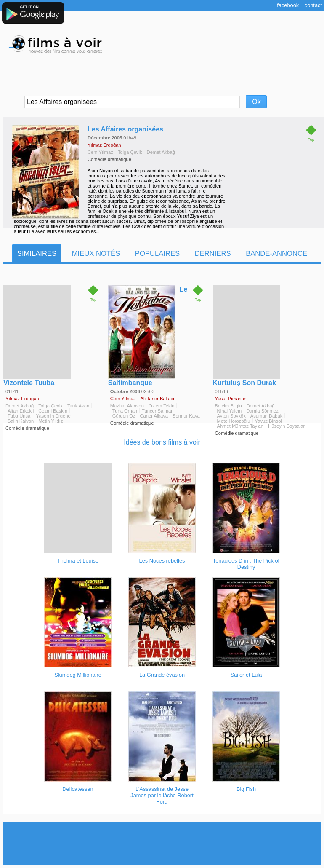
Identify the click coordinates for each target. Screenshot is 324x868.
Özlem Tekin (161, 406)
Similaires (37, 253)
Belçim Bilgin (228, 406)
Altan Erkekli (21, 411)
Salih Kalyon (21, 421)
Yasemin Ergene (53, 416)
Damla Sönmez (262, 411)
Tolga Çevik (130, 152)
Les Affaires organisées (125, 129)
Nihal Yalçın (230, 411)
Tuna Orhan (125, 411)
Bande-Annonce (276, 253)
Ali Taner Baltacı (158, 399)
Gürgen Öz (124, 416)
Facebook (288, 5)
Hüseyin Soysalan (287, 426)
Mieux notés (96, 253)
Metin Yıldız (50, 421)
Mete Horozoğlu (234, 421)
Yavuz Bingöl (268, 421)
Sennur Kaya (186, 416)
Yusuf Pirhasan (231, 399)
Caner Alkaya (154, 416)
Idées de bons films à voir (162, 442)
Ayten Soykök (231, 416)
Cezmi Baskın (53, 411)
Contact (313, 5)
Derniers (213, 253)
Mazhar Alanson (127, 406)
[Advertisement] (162, 844)
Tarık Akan (78, 406)
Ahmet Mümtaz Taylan (240, 426)
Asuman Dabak (267, 416)
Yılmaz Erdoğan (104, 145)
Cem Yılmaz (100, 152)
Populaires (157, 253)
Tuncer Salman (158, 411)
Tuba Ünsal (20, 416)
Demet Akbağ (161, 152)
